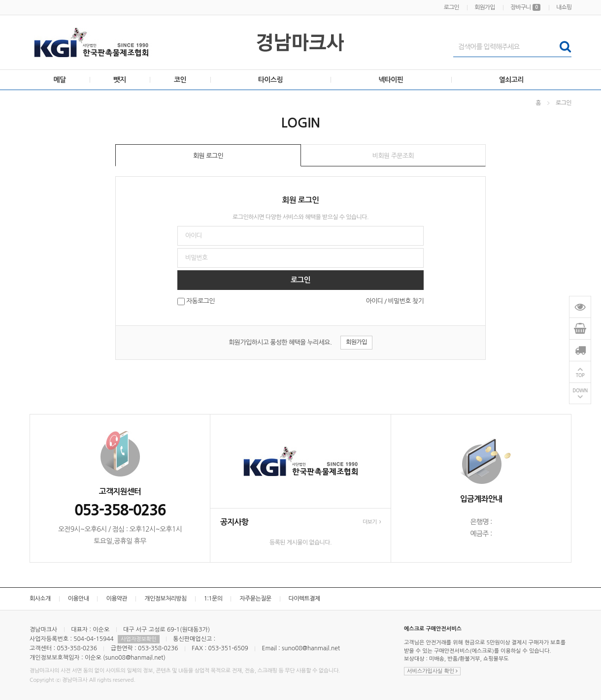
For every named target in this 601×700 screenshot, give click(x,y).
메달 (60, 80)
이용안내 (79, 599)
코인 (180, 80)
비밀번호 (0, 90)
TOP (580, 375)
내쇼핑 (564, 7)
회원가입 (484, 7)
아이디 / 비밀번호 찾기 (395, 301)
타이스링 (270, 80)
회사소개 (40, 599)
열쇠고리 (511, 80)
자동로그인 (200, 302)
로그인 (451, 7)
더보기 (372, 522)
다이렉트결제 (304, 599)
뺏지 (120, 80)
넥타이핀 (391, 80)
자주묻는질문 (255, 599)
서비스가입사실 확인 (432, 671)
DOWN (580, 391)
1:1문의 (213, 599)
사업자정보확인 (138, 639)
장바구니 (525, 7)
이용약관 (117, 599)
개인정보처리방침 (165, 599)
